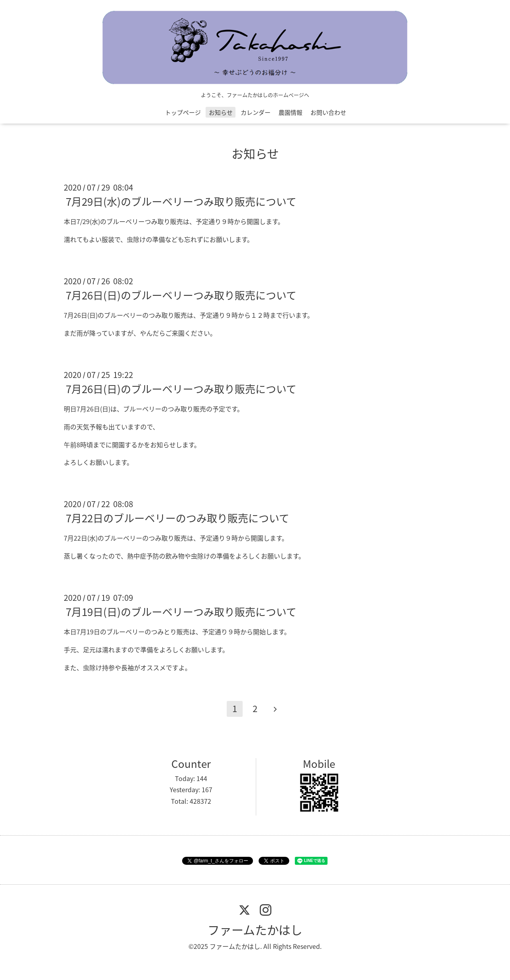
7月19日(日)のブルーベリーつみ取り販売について (181, 612)
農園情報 (290, 112)
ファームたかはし (255, 930)
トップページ (183, 112)
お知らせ (221, 112)
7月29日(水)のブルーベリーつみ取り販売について (181, 201)
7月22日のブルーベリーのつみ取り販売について (178, 518)
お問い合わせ (328, 112)
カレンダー (256, 112)
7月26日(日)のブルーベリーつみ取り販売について (181, 295)
